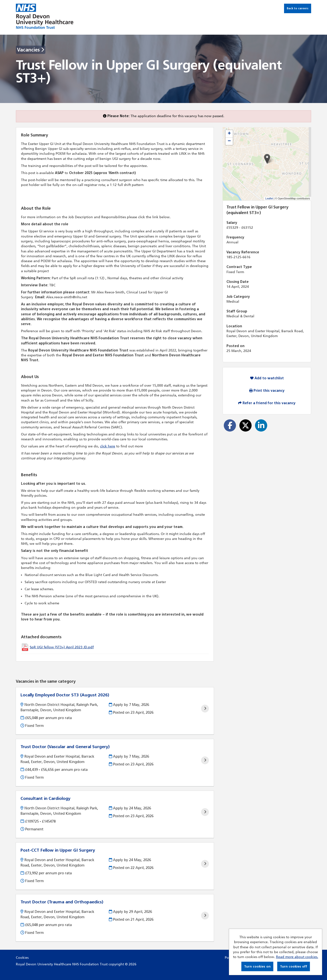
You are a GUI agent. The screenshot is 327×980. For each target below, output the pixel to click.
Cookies (22, 958)
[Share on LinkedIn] (261, 425)
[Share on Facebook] (230, 425)
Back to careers (298, 8)
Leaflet (269, 198)
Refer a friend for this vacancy (267, 403)
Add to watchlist (267, 378)
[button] (267, 159)
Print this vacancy (267, 391)
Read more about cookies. (297, 957)
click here (108, 446)
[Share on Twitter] (245, 425)
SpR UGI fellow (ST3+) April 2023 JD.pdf (62, 647)
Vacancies (31, 50)
